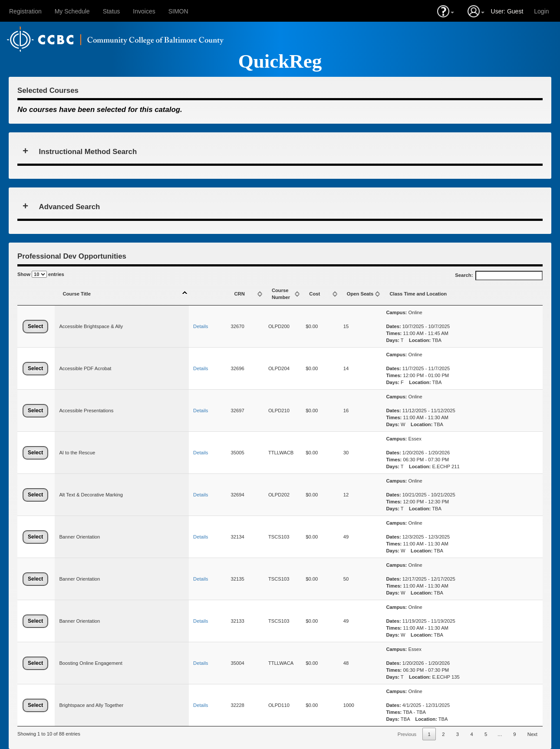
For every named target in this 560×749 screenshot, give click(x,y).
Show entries (41, 274)
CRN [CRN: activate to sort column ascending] (240, 294)
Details (201, 326)
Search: (499, 276)
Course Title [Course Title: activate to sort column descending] (76, 294)
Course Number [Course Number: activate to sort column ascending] (281, 294)
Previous (407, 734)
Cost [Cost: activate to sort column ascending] (315, 294)
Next (532, 734)
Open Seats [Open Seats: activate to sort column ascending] (360, 294)
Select (35, 326)
